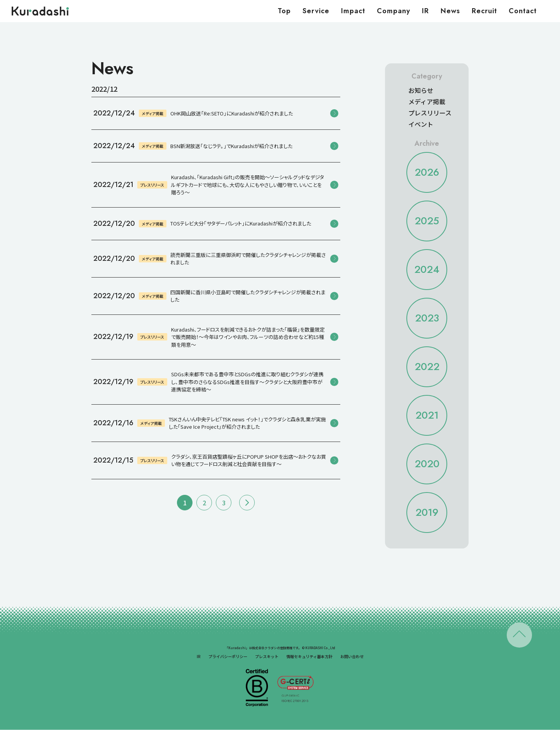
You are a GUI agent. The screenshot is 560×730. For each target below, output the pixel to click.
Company (394, 11)
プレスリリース (430, 113)
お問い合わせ (352, 656)
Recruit (484, 11)
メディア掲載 (427, 101)
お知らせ (421, 90)
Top (284, 11)
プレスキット (267, 656)
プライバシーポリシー (228, 656)
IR (425, 11)
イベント (421, 124)
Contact (523, 11)
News (450, 11)
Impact (353, 11)
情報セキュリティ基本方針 (309, 656)
